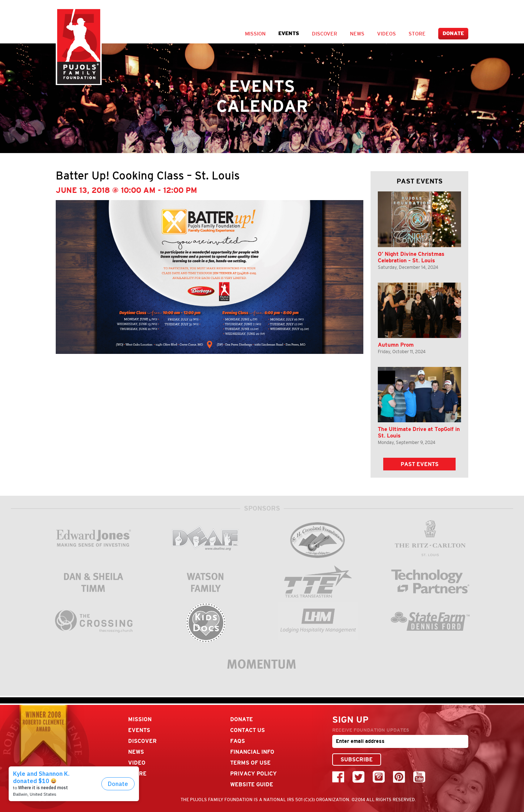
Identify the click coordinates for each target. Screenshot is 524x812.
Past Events (420, 464)
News (357, 34)
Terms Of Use (250, 763)
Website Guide (252, 784)
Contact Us (248, 730)
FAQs (238, 741)
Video (137, 763)
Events (289, 33)
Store (417, 34)
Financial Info (252, 752)
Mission (255, 34)
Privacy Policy (253, 773)
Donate (453, 33)
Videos (386, 34)
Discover (325, 34)
